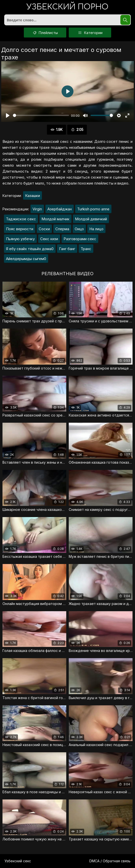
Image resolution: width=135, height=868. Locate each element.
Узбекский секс (18, 861)
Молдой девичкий (91, 219)
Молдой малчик (55, 219)
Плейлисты (45, 33)
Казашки (33, 196)
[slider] (41, 115)
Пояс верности (20, 229)
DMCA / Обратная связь (110, 861)
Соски (44, 229)
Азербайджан (60, 209)
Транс (86, 249)
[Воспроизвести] (8, 115)
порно (67, 7)
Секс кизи (49, 239)
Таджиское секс (21, 219)
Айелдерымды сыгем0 (26, 259)
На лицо (96, 229)
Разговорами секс (80, 239)
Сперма (62, 229)
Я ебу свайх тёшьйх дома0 (30, 249)
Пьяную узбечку (20, 239)
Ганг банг (67, 249)
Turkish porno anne (93, 209)
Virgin (37, 209)
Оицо (79, 229)
